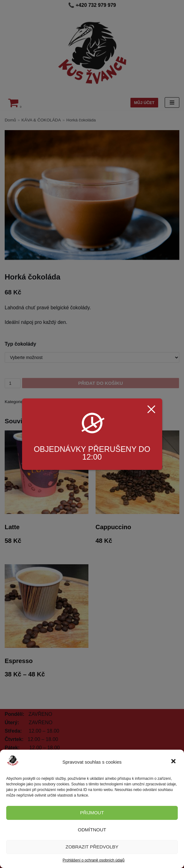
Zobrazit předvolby (92, 847)
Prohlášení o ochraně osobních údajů (94, 860)
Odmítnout (92, 830)
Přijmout (92, 813)
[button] (174, 762)
